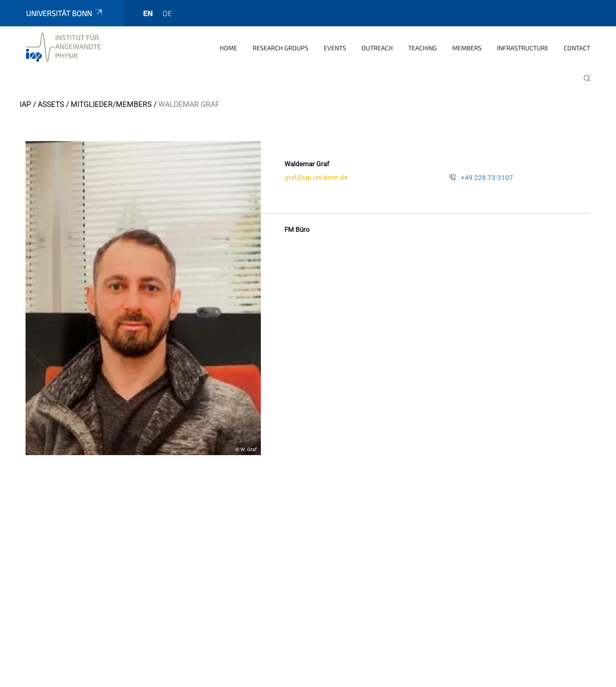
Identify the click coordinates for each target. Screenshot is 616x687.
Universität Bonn (65, 13)
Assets (51, 104)
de (167, 13)
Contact (577, 48)
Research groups (280, 48)
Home (228, 48)
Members (467, 48)
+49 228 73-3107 (487, 178)
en (148, 13)
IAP (25, 104)
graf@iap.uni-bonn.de (316, 177)
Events (335, 48)
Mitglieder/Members (111, 104)
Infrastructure (523, 48)
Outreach (377, 48)
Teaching (423, 48)
